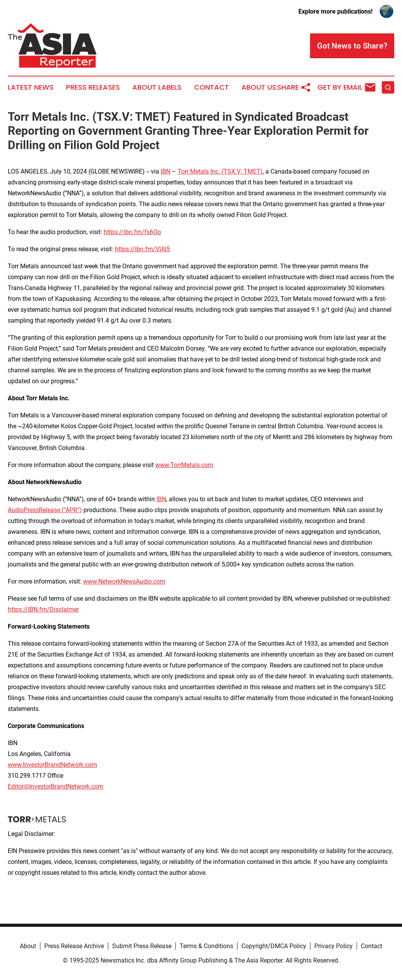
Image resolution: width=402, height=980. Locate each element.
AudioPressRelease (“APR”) (45, 510)
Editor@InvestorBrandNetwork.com (55, 786)
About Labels (157, 87)
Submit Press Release (142, 946)
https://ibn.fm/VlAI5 (142, 249)
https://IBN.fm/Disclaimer (43, 609)
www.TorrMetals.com (184, 465)
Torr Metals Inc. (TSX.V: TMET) (220, 171)
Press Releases (93, 87)
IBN (165, 171)
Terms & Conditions (206, 946)
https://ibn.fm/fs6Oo (132, 232)
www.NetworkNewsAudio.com (124, 581)
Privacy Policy (334, 946)
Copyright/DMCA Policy (274, 946)
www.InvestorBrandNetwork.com (52, 765)
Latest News (31, 87)
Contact (211, 87)
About (28, 946)
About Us (259, 87)
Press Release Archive (74, 946)
